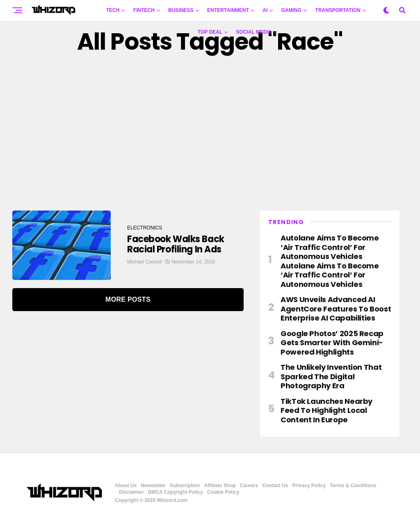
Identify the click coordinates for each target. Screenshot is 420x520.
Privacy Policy (309, 486)
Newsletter (153, 486)
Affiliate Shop (220, 486)
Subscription (185, 486)
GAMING (291, 10)
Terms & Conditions (353, 486)
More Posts (128, 299)
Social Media (254, 32)
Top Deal (210, 32)
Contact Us (275, 486)
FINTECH (144, 10)
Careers (249, 486)
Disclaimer (131, 492)
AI (265, 10)
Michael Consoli (145, 262)
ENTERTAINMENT (228, 10)
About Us (126, 486)
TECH (113, 10)
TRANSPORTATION (338, 10)
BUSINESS (181, 10)
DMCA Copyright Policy (176, 492)
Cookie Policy (223, 492)
